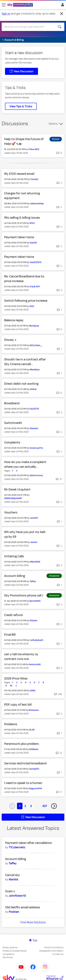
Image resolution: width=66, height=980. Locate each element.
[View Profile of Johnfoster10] (17, 896)
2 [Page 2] (25, 806)
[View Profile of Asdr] (32, 306)
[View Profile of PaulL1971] (35, 287)
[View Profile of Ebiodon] (34, 428)
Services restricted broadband (25, 763)
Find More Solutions (33, 922)
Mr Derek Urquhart (17, 489)
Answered (54, 576)
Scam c (10, 891)
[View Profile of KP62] (32, 223)
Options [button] (53, 124)
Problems (11, 724)
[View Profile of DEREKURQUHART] (13, 498)
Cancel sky (12, 875)
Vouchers (11, 512)
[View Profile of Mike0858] (35, 562)
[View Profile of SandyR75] (34, 769)
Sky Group (8, 957)
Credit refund (13, 615)
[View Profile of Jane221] (34, 518)
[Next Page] (54, 806)
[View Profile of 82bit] (33, 690)
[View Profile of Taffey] (33, 581)
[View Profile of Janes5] (34, 542)
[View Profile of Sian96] (33, 243)
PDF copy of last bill (18, 705)
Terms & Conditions (54, 947)
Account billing (15, 576)
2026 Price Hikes (16, 678)
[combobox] (30, 27)
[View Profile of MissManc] (35, 370)
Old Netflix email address (23, 907)
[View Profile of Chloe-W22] (34, 149)
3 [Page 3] (31, 806)
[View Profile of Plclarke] (33, 620)
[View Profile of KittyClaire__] (36, 345)
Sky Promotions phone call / (24, 595)
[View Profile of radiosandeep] (37, 203)
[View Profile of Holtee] (33, 389)
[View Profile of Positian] (14, 912)
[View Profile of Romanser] (34, 710)
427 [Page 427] (45, 806)
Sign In (62, 6)
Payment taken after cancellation (29, 843)
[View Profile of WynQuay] (34, 326)
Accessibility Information (51, 951)
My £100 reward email (19, 174)
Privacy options (10, 947)
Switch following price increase (26, 301)
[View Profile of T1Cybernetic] (17, 847)
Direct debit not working (21, 384)
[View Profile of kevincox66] (35, 664)
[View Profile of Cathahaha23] (36, 640)
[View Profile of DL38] (32, 730)
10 (11, 686)
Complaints (12, 442)
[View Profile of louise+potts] (36, 448)
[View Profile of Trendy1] (34, 179)
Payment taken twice (19, 237)
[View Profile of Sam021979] (35, 262)
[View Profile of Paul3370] (34, 409)
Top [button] (35, 940)
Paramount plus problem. (22, 744)
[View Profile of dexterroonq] (36, 475)
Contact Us (58, 954)
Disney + (10, 340)
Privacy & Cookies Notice (14, 951)
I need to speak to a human (23, 783)
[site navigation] (4, 5)
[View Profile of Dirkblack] (34, 749)
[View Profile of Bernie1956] (35, 601)
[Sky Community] (20, 5)
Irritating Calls (14, 556)
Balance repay (14, 320)
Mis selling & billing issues (22, 218)
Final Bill (10, 635)
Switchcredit (13, 423)
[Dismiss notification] (62, 14)
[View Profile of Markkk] (14, 879)
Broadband (12, 403)
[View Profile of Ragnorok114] (35, 788)
